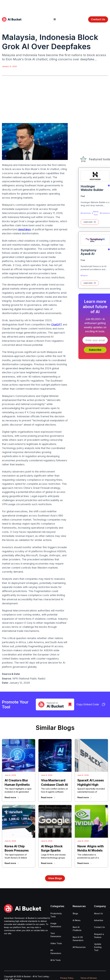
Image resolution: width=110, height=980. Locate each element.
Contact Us (98, 19)
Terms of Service (89, 978)
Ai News (77, 920)
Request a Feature (99, 936)
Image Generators (56, 925)
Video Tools (56, 943)
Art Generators (56, 952)
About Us (98, 914)
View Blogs (55, 878)
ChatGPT (57, 324)
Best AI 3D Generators (78, 939)
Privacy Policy (67, 978)
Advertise (99, 920)
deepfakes (24, 229)
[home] (12, 19)
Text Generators (56, 935)
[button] (55, 19)
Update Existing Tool (98, 947)
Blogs (75, 914)
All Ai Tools (55, 960)
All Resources (79, 947)
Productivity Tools (56, 915)
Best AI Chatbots (77, 929)
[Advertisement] (55, 6)
